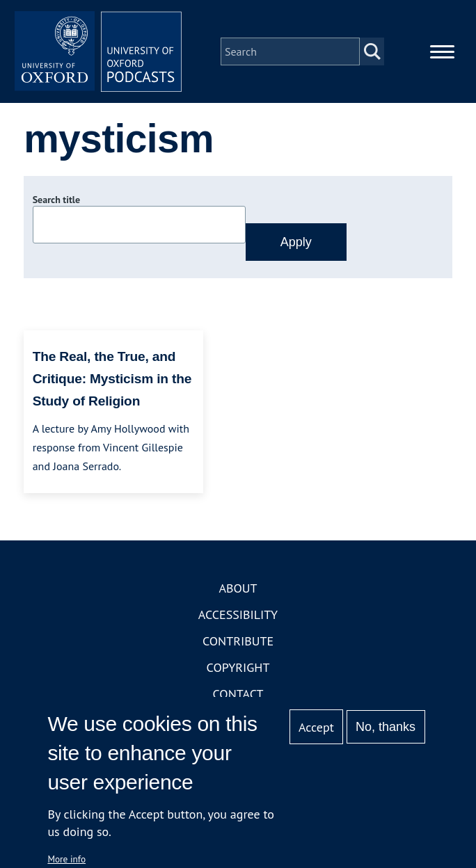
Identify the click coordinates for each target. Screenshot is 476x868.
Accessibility (238, 614)
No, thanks (386, 727)
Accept (316, 727)
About (238, 588)
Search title (56, 200)
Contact (238, 694)
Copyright (238, 667)
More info (66, 859)
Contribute (238, 641)
